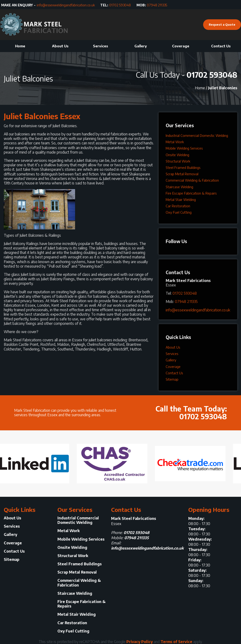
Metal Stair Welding (181, 200)
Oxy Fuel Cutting (179, 212)
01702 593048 (120, 5)
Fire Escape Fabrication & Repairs (191, 193)
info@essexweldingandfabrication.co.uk (66, 5)
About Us (60, 46)
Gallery (141, 46)
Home (20, 46)
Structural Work (178, 161)
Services (100, 46)
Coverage (181, 46)
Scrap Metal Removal (182, 174)
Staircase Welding (179, 187)
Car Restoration (178, 206)
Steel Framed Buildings (183, 167)
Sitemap (172, 379)
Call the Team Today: (174, 412)
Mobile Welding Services (184, 148)
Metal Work (175, 142)
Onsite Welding (177, 155)
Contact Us (221, 46)
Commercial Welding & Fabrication (192, 180)
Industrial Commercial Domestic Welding (197, 135)
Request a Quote (222, 24)
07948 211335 (157, 5)
